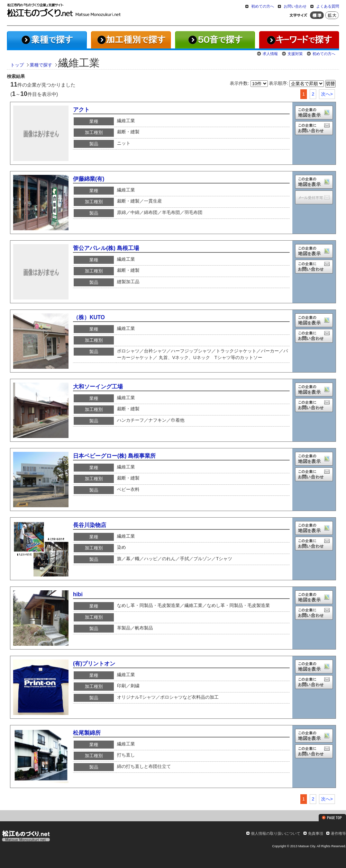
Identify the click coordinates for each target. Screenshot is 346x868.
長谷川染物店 (90, 525)
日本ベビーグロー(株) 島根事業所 (114, 456)
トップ (17, 65)
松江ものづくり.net (26, 837)
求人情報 (270, 54)
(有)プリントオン (94, 664)
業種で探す (41, 65)
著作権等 (338, 833)
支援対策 (295, 54)
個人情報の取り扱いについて (276, 833)
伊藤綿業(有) (89, 179)
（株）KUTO (89, 317)
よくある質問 (328, 6)
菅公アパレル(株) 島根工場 (106, 248)
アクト (81, 110)
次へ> (327, 94)
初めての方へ (263, 6)
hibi (78, 594)
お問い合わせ (295, 6)
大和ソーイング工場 (98, 387)
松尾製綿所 (87, 733)
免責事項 (316, 833)
